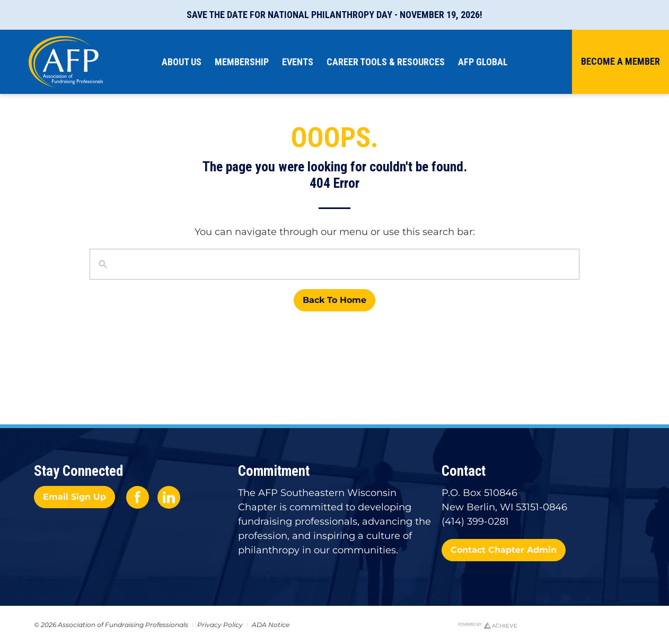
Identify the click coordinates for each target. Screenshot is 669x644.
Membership (244, 62)
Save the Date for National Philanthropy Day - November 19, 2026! (334, 15)
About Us (184, 62)
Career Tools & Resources (388, 62)
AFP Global (486, 62)
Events (300, 62)
